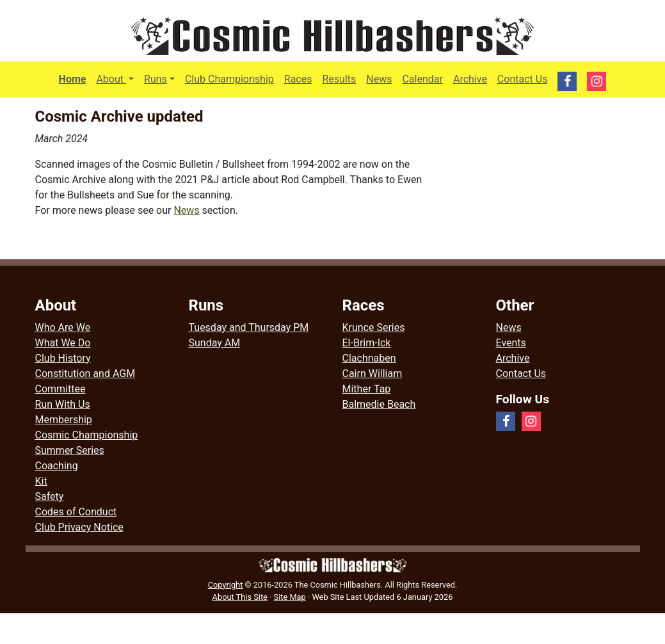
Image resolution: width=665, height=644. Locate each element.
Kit (41, 481)
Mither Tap (367, 389)
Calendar (422, 79)
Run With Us (63, 404)
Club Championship (229, 79)
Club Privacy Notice (79, 527)
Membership (64, 420)
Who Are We (63, 327)
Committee (60, 389)
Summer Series (70, 450)
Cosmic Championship (87, 435)
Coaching (57, 466)
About (117, 78)
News (379, 79)
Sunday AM (215, 343)
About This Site (240, 597)
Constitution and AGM (85, 374)
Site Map (290, 597)
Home (73, 79)
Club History (63, 358)
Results (339, 79)
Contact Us (523, 79)
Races (298, 79)
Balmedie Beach (379, 404)
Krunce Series (374, 327)
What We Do (63, 343)
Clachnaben (369, 358)
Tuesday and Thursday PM (249, 327)
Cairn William (373, 374)
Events (511, 343)
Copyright (226, 585)
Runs (156, 79)
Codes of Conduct (76, 512)
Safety (50, 496)
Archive (470, 79)
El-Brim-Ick (367, 343)
